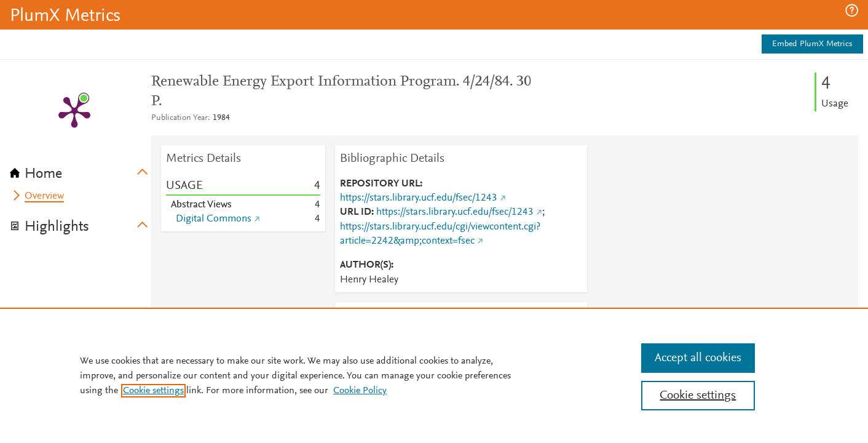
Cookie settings (153, 391)
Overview (44, 196)
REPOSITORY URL (380, 184)
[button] (852, 10)
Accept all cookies (698, 358)
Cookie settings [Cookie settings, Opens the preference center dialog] (698, 396)
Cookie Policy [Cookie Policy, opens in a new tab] (360, 391)
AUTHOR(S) (365, 265)
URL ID (356, 212)
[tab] (81, 170)
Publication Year (180, 118)
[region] (434, 375)
